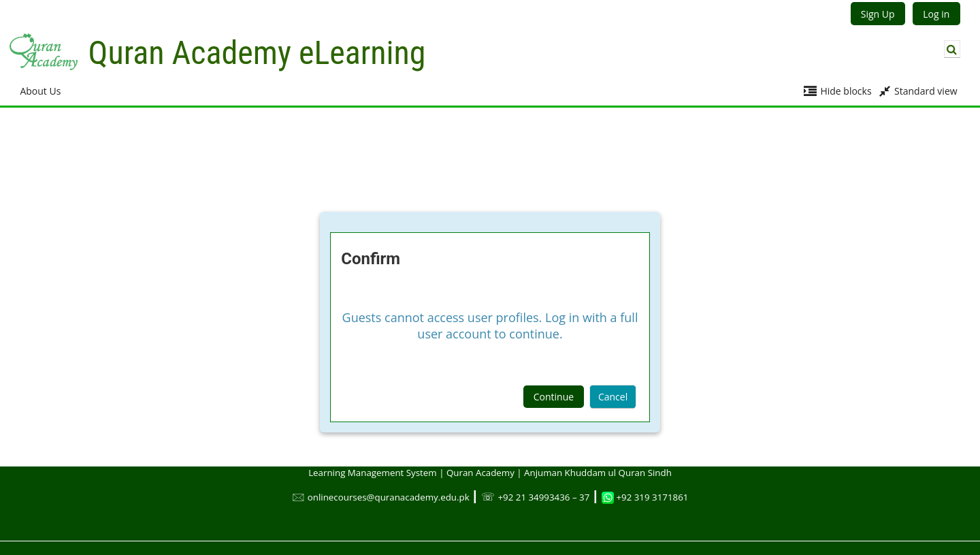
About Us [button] (40, 91)
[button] (952, 49)
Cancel (613, 397)
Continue (554, 397)
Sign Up (878, 14)
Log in (936, 14)
